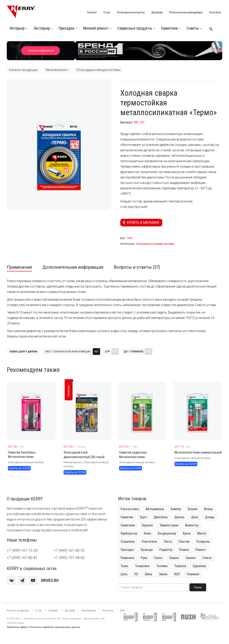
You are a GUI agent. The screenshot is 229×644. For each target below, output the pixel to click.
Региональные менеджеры (186, 12)
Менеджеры (89, 611)
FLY (136, 574)
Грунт (143, 517)
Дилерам (157, 12)
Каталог (92, 12)
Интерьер (17, 28)
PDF (96, 352)
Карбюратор (129, 533)
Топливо (162, 566)
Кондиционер (167, 533)
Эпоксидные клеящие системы (98, 70)
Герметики (169, 28)
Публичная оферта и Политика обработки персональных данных (44, 627)
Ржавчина (127, 558)
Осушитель (128, 542)
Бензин (193, 509)
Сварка (174, 558)
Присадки (66, 28)
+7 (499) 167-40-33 (69, 550)
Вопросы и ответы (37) (137, 267)
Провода (147, 550)
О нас (107, 12)
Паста (168, 542)
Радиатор (166, 550)
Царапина (199, 566)
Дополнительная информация (73, 267)
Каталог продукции (23, 70)
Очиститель (149, 542)
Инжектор (192, 525)
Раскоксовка (130, 509)
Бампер (176, 509)
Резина (184, 550)
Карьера (53, 611)
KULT (177, 574)
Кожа (148, 533)
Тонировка (142, 566)
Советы (193, 28)
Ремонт (201, 550)
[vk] (11, 580)
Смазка (191, 558)
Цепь (124, 574)
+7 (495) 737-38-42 (69, 558)
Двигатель (161, 517)
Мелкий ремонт (96, 28)
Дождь (210, 517)
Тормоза (180, 566)
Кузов (187, 533)
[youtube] (33, 580)
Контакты (215, 12)
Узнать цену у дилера (24, 352)
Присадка (127, 550)
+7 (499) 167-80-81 (22, 558)
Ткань (125, 566)
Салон (158, 558)
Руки (144, 558)
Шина (149, 574)
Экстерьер (42, 28)
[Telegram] (22, 580)
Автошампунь (155, 509)
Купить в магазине (141, 223)
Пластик (184, 542)
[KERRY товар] (31, 411)
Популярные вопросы (131, 12)
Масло (202, 533)
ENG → (124, 611)
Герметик (127, 517)
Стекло (207, 558)
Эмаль (163, 574)
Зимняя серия (169, 525)
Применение (19, 267)
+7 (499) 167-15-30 (22, 550)
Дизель (179, 517)
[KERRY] (21, 12)
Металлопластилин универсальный (198, 452)
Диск (195, 517)
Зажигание (128, 525)
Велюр (208, 509)
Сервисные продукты (135, 28)
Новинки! (193, 574)
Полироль (203, 542)
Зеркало (147, 525)
